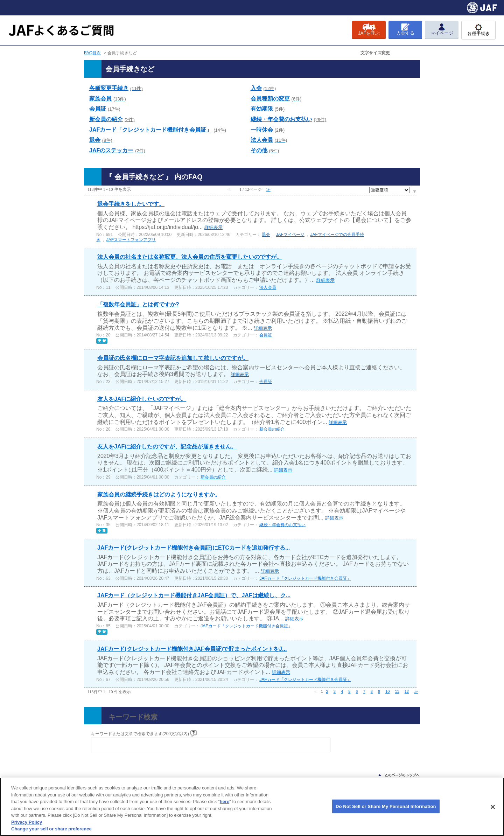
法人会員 (269, 140)
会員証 (105, 109)
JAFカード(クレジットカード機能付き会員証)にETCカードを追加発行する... (194, 548)
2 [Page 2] (327, 691)
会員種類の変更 (276, 99)
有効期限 (268, 109)
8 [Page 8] (372, 691)
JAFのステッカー (117, 150)
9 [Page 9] (379, 691)
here (225, 802)
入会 (263, 88)
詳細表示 (213, 227)
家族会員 (108, 99)
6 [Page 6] (357, 691)
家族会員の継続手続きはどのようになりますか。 (159, 494)
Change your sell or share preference (51, 829)
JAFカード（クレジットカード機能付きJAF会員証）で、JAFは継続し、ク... (194, 595)
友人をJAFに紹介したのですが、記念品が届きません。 (167, 447)
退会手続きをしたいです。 (131, 204)
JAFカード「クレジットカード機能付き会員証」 (158, 130)
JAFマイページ (290, 235)
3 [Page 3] (335, 691)
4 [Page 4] (342, 691)
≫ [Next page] (416, 691)
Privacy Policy (27, 822)
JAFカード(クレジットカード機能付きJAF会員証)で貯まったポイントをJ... (192, 649)
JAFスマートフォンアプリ (131, 240)
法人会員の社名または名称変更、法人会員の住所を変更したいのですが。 (190, 257)
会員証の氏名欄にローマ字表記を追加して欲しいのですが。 (173, 358)
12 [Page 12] (407, 691)
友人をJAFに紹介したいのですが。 (142, 399)
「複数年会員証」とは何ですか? (138, 304)
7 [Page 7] (364, 691)
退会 (101, 140)
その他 (265, 150)
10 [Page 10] (387, 691)
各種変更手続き (116, 88)
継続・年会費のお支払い (289, 119)
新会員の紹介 (112, 119)
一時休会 (268, 130)
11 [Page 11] (397, 691)
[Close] (493, 807)
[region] (252, 807)
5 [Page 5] (349, 691)
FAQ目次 (92, 53)
